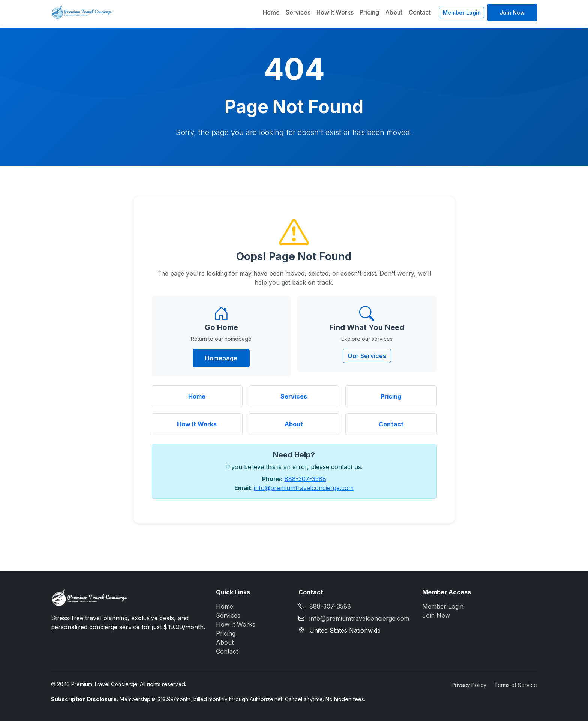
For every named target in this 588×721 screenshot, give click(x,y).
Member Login (462, 13)
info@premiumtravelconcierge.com (304, 488)
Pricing (369, 12)
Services (298, 12)
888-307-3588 (305, 479)
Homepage (221, 358)
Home (271, 12)
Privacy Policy (469, 685)
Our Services (367, 356)
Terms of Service (516, 685)
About (394, 12)
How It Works (335, 12)
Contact (419, 12)
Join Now (512, 13)
